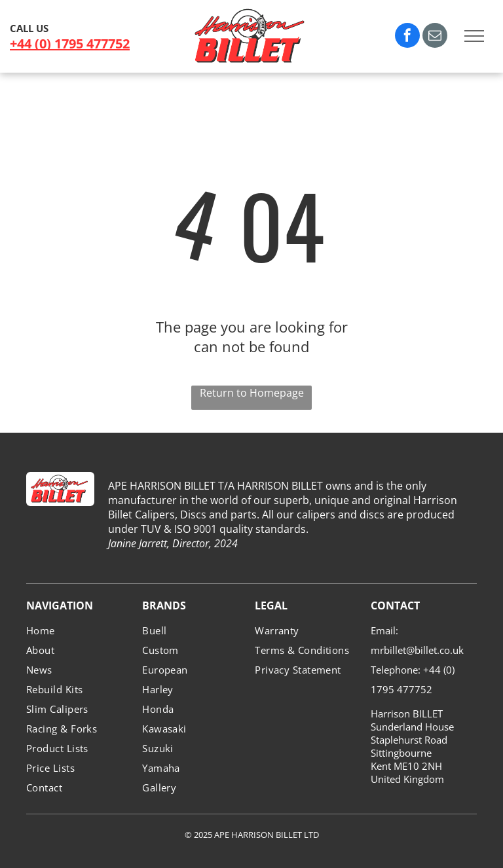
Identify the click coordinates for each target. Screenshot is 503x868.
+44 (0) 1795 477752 (70, 44)
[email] (435, 37)
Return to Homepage (252, 393)
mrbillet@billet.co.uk (417, 650)
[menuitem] (79, 630)
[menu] (474, 36)
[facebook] (407, 37)
